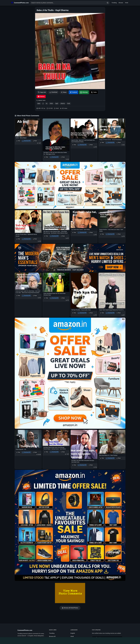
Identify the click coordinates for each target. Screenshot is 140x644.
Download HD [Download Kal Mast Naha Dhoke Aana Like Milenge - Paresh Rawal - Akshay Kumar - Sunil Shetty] (54, 452)
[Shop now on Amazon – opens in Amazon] (70, 373)
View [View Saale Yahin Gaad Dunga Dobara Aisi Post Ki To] (102, 313)
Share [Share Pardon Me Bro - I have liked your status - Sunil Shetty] (119, 234)
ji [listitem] (43, 103)
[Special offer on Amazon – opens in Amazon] (70, 185)
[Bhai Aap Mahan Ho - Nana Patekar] (112, 442)
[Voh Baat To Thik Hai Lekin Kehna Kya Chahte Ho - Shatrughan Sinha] (56, 135)
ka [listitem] (47, 103)
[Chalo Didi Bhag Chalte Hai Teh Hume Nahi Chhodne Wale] (56, 282)
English (73, 633)
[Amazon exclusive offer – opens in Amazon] (70, 525)
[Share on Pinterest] (41, 97)
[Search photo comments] (68, 3)
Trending (114, 3)
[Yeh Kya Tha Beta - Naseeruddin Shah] (84, 291)
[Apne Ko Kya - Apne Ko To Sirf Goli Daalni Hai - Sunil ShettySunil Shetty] (84, 129)
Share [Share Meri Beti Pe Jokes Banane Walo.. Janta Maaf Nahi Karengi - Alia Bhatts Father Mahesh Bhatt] (63, 236)
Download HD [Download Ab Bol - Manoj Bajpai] (26, 141)
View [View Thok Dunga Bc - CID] (18, 452)
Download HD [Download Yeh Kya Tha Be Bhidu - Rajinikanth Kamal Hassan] (26, 239)
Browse (121, 3)
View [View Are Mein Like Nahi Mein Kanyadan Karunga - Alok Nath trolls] (74, 465)
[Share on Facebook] (73, 92)
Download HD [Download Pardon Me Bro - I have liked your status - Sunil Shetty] (110, 234)
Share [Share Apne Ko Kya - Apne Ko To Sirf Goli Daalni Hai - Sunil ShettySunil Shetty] (91, 145)
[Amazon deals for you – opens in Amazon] (70, 258)
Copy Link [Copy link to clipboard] (42, 92)
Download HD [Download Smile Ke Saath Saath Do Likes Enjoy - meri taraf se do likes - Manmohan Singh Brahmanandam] (26, 296)
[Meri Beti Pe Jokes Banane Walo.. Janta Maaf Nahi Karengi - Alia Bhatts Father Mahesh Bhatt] (56, 220)
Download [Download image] (53, 92)
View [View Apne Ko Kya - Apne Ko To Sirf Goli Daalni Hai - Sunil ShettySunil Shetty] (74, 145)
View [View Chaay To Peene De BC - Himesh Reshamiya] (102, 143)
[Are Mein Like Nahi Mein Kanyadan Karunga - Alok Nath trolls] (84, 444)
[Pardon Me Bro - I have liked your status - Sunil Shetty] (112, 219)
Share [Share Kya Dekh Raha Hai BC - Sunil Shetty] (91, 232)
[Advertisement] (70, 640)
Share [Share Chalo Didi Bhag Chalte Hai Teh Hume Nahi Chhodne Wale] (63, 298)
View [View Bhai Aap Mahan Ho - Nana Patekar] (102, 458)
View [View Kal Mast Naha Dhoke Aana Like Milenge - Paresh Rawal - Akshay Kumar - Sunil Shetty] (46, 452)
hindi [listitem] (69, 103)
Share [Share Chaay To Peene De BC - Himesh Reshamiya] (119, 143)
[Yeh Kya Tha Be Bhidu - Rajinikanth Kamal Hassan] (28, 222)
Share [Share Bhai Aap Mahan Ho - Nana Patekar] (119, 458)
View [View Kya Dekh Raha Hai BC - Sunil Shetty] (74, 232)
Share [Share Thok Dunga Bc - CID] (35, 452)
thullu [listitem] (51, 103)
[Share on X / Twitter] (94, 92)
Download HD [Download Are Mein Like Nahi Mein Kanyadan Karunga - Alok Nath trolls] (82, 465)
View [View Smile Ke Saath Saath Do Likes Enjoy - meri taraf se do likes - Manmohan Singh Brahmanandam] (18, 296)
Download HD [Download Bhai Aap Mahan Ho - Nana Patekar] (110, 458)
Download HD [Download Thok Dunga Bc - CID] (26, 452)
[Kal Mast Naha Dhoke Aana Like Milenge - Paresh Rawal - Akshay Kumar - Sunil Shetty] (56, 438)
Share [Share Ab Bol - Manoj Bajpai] (35, 141)
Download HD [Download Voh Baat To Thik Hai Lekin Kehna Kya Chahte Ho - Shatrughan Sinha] (54, 157)
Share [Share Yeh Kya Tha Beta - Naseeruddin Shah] (91, 313)
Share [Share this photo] (64, 92)
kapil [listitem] (57, 103)
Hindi (127, 3)
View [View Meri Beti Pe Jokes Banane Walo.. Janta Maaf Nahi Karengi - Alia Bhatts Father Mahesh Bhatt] (46, 236)
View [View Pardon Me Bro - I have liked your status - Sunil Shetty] (102, 234)
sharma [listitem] (63, 103)
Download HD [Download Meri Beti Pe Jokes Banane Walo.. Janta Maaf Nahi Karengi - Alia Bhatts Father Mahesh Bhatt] (54, 236)
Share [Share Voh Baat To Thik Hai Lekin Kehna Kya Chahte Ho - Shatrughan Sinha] (63, 157)
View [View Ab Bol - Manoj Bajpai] (18, 141)
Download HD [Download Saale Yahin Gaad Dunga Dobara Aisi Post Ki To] (110, 313)
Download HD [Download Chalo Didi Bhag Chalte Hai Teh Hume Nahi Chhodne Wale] (54, 298)
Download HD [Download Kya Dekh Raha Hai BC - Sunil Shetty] (82, 232)
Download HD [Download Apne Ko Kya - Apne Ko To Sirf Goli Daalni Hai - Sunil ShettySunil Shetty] (82, 145)
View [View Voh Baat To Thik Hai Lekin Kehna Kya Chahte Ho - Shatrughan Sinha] (46, 157)
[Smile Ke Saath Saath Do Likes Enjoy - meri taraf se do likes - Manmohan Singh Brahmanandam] (28, 281)
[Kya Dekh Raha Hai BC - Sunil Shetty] (84, 219)
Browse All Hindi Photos (70, 608)
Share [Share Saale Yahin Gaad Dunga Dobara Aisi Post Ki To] (119, 313)
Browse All (52, 636)
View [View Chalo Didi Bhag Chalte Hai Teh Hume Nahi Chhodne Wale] (46, 298)
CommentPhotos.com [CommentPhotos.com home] (25, 630)
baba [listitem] (39, 103)
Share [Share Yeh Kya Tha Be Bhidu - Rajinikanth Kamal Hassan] (35, 239)
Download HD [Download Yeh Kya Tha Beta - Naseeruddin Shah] (82, 313)
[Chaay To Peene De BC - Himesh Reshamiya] (112, 128)
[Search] (108, 3)
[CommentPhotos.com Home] (20, 3)
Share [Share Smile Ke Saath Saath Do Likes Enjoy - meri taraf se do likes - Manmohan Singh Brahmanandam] (35, 296)
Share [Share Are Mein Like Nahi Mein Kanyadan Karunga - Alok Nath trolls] (91, 465)
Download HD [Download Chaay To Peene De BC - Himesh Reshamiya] (110, 143)
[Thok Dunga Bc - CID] (28, 439)
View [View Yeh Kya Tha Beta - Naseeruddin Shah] (74, 313)
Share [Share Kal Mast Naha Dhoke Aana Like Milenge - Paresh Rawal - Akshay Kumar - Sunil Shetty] (63, 452)
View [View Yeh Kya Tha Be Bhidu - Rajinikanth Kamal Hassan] (18, 239)
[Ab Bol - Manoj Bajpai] (28, 127)
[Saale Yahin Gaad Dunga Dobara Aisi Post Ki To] (112, 291)
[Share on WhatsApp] (84, 92)
